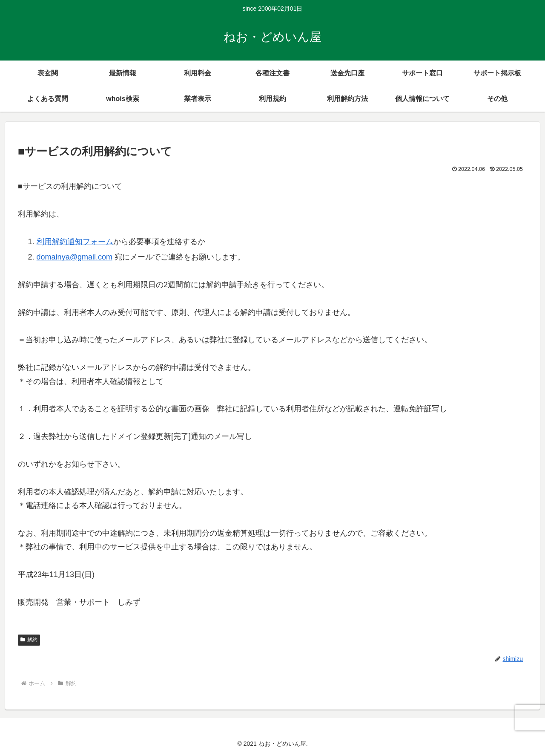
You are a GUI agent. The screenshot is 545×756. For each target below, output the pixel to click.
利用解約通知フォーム (75, 242)
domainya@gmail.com (75, 257)
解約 (29, 640)
